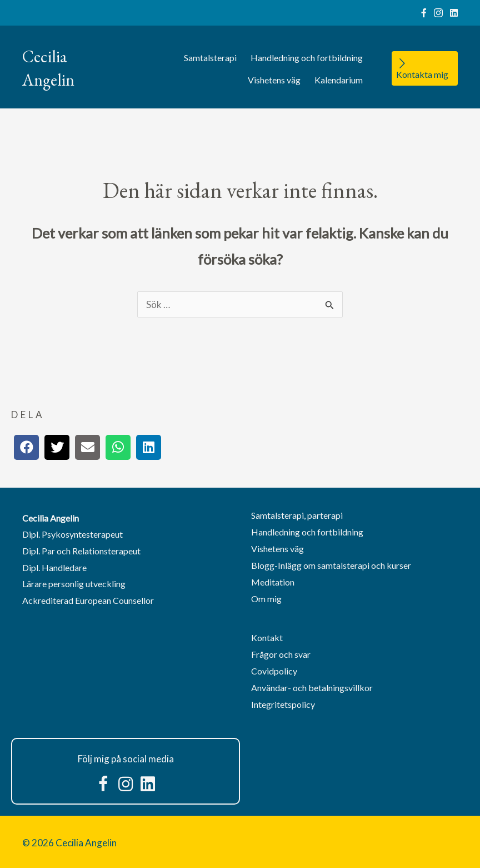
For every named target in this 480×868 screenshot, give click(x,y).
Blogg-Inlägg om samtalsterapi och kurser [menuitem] (331, 565)
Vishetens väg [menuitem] (274, 80)
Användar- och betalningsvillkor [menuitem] (312, 688)
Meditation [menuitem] (273, 582)
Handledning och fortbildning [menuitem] (307, 58)
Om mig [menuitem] (266, 599)
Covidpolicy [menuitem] (274, 671)
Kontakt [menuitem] (267, 638)
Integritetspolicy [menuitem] (283, 704)
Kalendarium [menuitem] (339, 80)
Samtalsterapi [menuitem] (210, 58)
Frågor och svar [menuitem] (281, 654)
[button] (103, 784)
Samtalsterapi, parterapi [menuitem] (297, 515)
